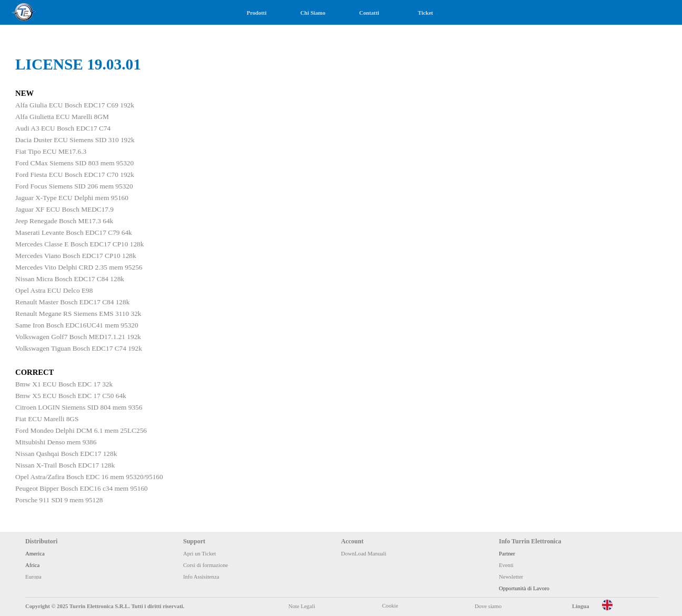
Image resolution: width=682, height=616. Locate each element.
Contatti (369, 13)
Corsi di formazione (205, 565)
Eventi (506, 565)
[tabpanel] (341, 291)
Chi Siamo (313, 13)
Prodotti (257, 13)
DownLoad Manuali (364, 554)
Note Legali (302, 606)
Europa (33, 577)
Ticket (425, 13)
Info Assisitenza (201, 577)
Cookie (390, 606)
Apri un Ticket (199, 554)
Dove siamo (488, 606)
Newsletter (511, 577)
